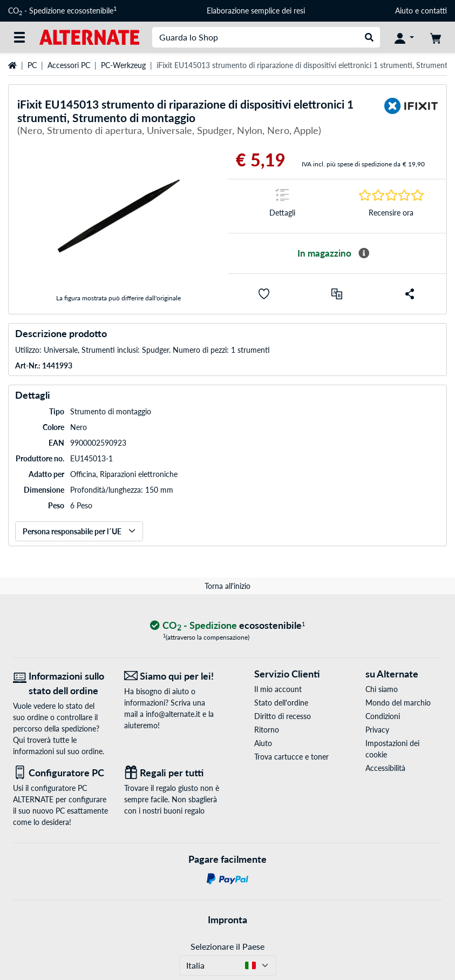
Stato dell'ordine (281, 703)
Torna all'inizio (228, 586)
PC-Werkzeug (123, 65)
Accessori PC (69, 65)
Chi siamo (382, 689)
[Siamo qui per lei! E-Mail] (172, 676)
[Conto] (404, 37)
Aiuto (404, 11)
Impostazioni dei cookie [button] (392, 749)
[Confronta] (337, 294)
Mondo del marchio (398, 703)
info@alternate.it (173, 714)
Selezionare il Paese (228, 946)
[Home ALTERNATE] (89, 36)
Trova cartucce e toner (291, 757)
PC (32, 65)
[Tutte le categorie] (19, 37)
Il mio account (278, 689)
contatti (434, 11)
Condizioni (383, 716)
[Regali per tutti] (172, 773)
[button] (264, 294)
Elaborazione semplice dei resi (256, 11)
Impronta (228, 919)
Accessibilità (385, 768)
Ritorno (267, 730)
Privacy (377, 730)
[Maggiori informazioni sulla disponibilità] (364, 253)
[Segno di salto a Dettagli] (282, 206)
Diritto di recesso (283, 716)
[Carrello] (436, 37)
